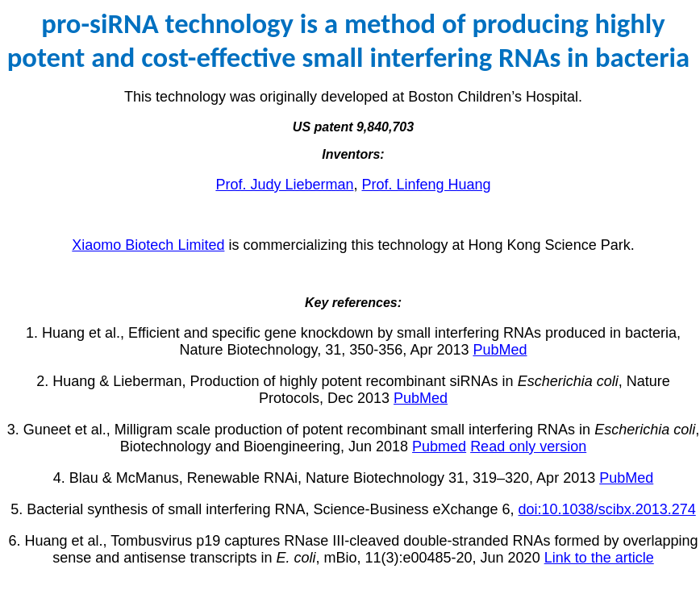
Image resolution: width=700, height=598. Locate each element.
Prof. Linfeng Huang (426, 185)
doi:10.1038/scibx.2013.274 (607, 509)
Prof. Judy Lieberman (284, 185)
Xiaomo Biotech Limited (148, 245)
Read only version (528, 446)
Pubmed (439, 446)
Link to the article (599, 558)
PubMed (500, 350)
